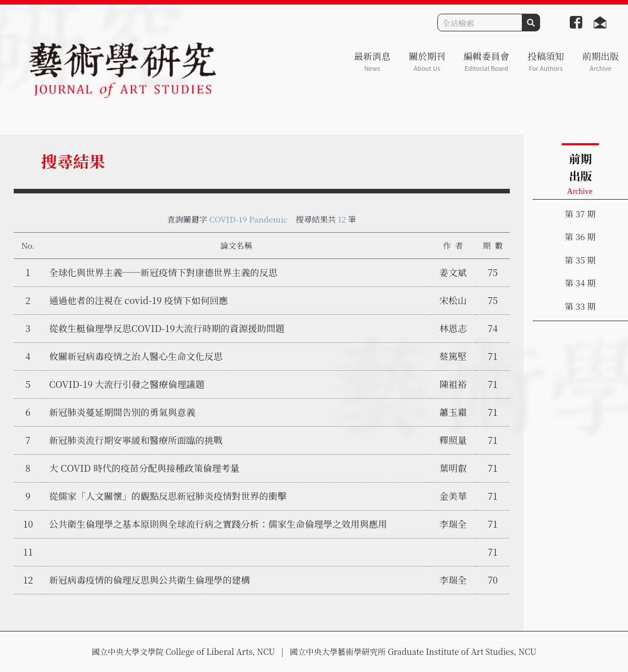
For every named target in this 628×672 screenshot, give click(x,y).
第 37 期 (580, 214)
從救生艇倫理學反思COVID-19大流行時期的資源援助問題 (167, 328)
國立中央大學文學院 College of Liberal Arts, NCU (183, 651)
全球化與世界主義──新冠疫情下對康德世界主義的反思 (163, 272)
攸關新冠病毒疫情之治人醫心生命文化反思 (136, 356)
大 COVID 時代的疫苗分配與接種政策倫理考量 (144, 468)
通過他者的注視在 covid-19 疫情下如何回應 (138, 300)
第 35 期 (580, 260)
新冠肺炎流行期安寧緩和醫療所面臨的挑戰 (136, 440)
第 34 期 (580, 283)
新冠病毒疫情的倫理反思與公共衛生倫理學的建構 (150, 580)
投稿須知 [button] (546, 61)
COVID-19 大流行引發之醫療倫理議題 (127, 384)
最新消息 (372, 61)
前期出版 (601, 61)
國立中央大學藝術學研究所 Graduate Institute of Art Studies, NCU (413, 651)
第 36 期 (580, 236)
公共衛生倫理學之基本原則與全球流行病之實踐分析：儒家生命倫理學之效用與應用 (218, 524)
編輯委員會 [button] (486, 61)
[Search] (480, 23)
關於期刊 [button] (427, 61)
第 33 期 (580, 306)
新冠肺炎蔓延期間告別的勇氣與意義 (122, 412)
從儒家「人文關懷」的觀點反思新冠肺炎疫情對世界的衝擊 (168, 496)
